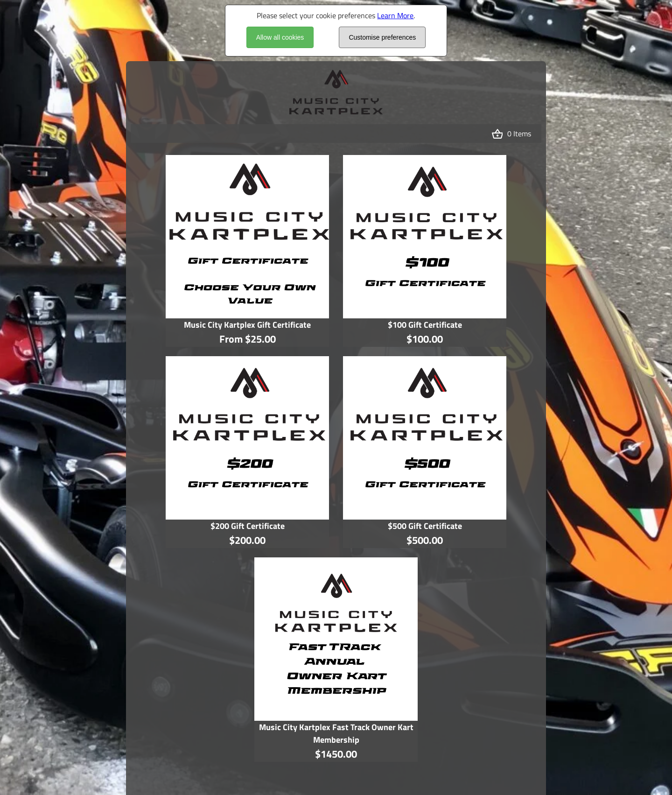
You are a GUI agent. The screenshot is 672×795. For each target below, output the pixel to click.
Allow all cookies (280, 37)
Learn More (395, 15)
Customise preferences (382, 37)
